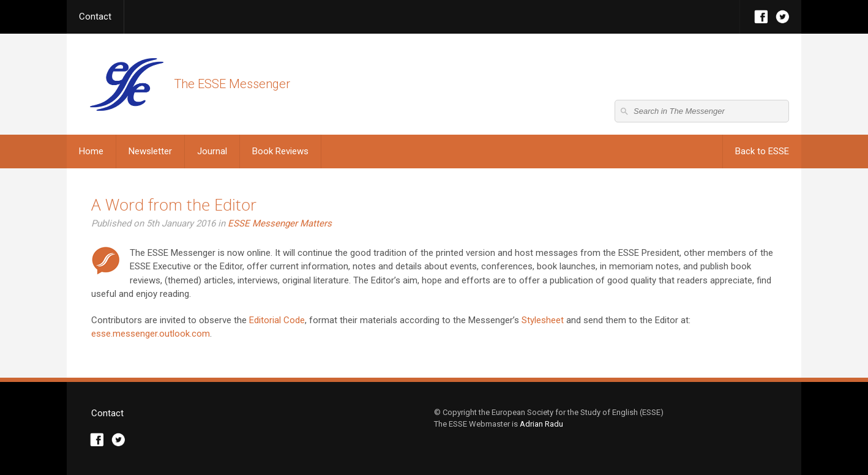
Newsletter (150, 151)
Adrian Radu (541, 424)
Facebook (761, 17)
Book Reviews (280, 151)
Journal (212, 151)
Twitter (783, 17)
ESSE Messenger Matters (280, 223)
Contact (95, 17)
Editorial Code (277, 320)
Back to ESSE (762, 151)
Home (91, 151)
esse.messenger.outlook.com (151, 334)
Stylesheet (544, 320)
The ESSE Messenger (126, 84)
